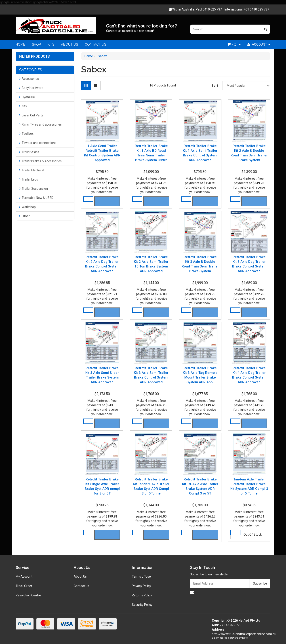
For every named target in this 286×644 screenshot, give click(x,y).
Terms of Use (141, 577)
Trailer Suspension (34, 189)
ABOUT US (69, 44)
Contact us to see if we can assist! (130, 31)
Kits (23, 106)
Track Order (24, 586)
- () (234, 44)
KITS (51, 44)
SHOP (36, 44)
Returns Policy (142, 595)
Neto (245, 638)
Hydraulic (27, 97)
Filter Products (35, 57)
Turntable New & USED (36, 198)
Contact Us (81, 586)
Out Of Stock (253, 535)
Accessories (29, 79)
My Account (24, 577)
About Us (80, 577)
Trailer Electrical (32, 170)
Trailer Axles (29, 152)
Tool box (26, 134)
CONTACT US (95, 44)
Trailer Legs (29, 179)
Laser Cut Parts (31, 115)
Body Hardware (31, 88)
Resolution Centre (28, 595)
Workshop (27, 207)
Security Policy (142, 605)
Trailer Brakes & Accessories (40, 161)
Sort (215, 86)
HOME (20, 44)
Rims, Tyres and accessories (40, 124)
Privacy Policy (141, 586)
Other (24, 216)
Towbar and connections (38, 143)
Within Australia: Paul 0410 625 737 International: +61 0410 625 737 (220, 9)
